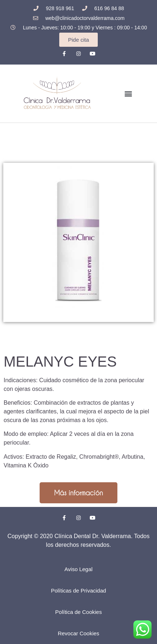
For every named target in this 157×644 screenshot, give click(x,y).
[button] (128, 93)
